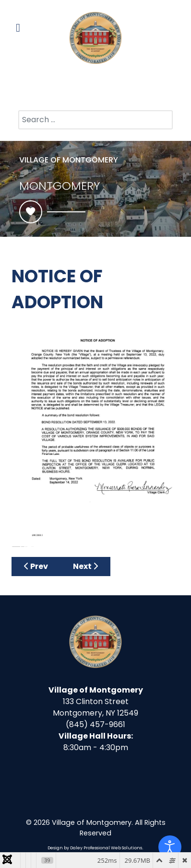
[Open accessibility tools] (170, 847)
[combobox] (95, 120)
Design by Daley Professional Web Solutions (95, 848)
